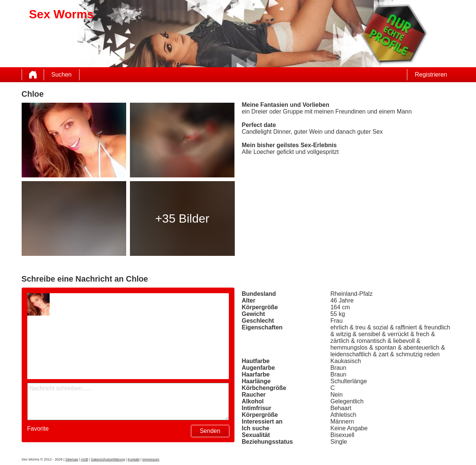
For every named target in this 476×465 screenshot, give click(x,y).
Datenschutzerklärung (108, 459)
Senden (210, 431)
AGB (84, 459)
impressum (151, 459)
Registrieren (431, 75)
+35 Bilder (182, 218)
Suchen (62, 75)
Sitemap (72, 459)
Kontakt (134, 459)
